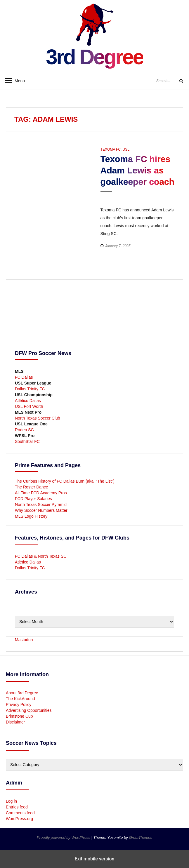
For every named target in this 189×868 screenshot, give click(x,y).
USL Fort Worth (29, 406)
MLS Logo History (31, 516)
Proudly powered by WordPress (64, 837)
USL (126, 149)
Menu (18, 81)
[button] (106, 197)
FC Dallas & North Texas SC (41, 556)
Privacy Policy (19, 705)
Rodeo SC (24, 430)
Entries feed (17, 807)
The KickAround (20, 699)
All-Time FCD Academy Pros (41, 493)
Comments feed (20, 813)
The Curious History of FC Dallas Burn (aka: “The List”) (65, 481)
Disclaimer (15, 722)
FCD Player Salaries (33, 499)
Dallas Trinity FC (30, 389)
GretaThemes (140, 837)
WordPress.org (19, 819)
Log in (11, 801)
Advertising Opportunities (29, 710)
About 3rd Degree (22, 693)
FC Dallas (24, 377)
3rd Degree (95, 57)
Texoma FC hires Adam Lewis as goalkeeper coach (137, 170)
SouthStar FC (27, 441)
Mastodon (24, 640)
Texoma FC (111, 149)
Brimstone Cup (19, 716)
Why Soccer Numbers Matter (41, 510)
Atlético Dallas (28, 401)
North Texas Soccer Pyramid (41, 505)
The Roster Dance (32, 487)
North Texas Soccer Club (38, 418)
